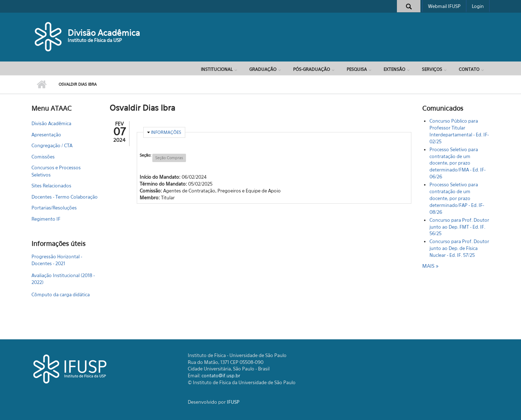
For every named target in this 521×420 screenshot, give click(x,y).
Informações (166, 132)
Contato (469, 69)
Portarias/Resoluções (54, 208)
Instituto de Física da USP (95, 40)
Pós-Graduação (312, 69)
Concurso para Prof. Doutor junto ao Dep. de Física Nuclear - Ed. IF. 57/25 (459, 248)
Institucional (217, 69)
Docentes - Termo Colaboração (65, 197)
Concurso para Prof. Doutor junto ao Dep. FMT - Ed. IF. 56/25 (459, 227)
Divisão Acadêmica (104, 33)
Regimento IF (46, 219)
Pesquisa (357, 69)
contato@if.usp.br (221, 376)
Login (478, 6)
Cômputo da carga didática (61, 294)
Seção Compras (169, 158)
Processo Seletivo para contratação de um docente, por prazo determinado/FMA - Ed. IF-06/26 (458, 163)
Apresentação (46, 135)
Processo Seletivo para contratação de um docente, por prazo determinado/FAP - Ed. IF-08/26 (457, 198)
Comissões (43, 157)
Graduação (263, 69)
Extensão (394, 69)
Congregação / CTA (52, 145)
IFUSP (233, 402)
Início (41, 85)
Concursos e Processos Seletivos (56, 171)
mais (429, 266)
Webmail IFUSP (444, 6)
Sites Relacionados (51, 186)
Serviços (432, 69)
